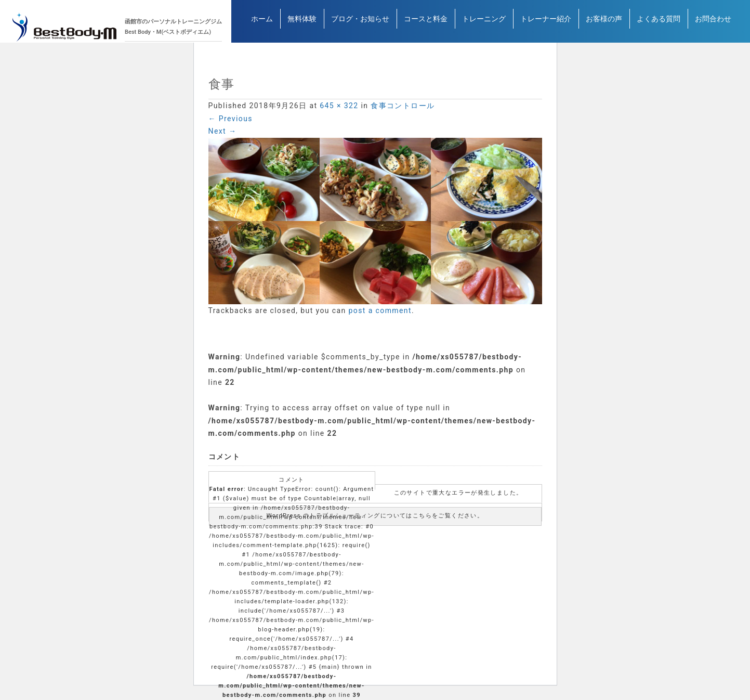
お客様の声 (604, 23)
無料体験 (302, 23)
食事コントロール (403, 106)
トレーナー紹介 (546, 23)
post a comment (380, 310)
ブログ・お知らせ (360, 23)
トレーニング (484, 23)
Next (223, 131)
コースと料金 (426, 23)
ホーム (262, 23)
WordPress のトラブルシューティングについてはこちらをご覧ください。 (375, 516)
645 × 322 (339, 106)
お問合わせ (713, 23)
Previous (231, 119)
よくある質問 (659, 23)
